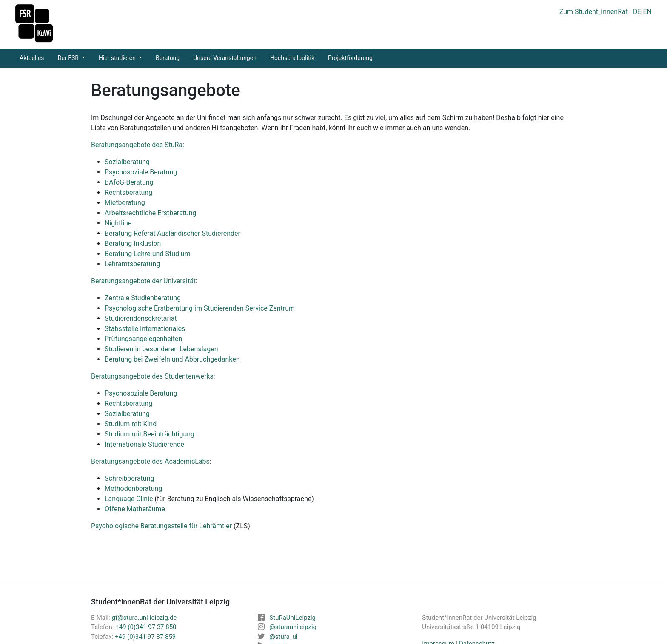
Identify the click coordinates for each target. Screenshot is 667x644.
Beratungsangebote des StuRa (137, 145)
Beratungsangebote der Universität (143, 281)
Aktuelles (32, 58)
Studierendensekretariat (141, 318)
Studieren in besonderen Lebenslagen (161, 349)
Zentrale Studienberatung (143, 298)
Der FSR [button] (69, 58)
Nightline (118, 223)
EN (647, 12)
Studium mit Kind (131, 424)
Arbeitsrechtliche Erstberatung (150, 213)
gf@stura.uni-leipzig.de (144, 618)
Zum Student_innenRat (594, 12)
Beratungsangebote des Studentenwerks (152, 376)
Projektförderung (350, 58)
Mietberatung (125, 203)
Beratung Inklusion (133, 244)
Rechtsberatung (128, 192)
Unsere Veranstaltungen (225, 58)
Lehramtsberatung (132, 264)
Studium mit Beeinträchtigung (150, 434)
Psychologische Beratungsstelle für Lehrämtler (161, 526)
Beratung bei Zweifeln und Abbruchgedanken (172, 359)
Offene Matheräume (135, 509)
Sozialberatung (127, 162)
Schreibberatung (129, 478)
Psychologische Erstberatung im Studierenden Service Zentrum (200, 308)
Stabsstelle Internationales (145, 329)
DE (637, 12)
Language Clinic (129, 499)
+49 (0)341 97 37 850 (146, 627)
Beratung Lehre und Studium (148, 254)
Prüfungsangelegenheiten (143, 339)
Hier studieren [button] (118, 58)
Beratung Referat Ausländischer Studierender (172, 233)
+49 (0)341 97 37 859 (145, 637)
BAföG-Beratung (129, 182)
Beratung (168, 58)
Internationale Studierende (144, 444)
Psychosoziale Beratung (141, 172)
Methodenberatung (133, 489)
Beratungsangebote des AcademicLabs (150, 461)
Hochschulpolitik (292, 58)
